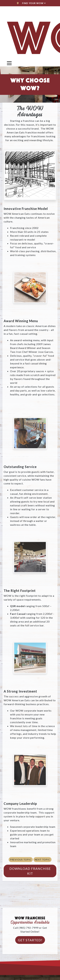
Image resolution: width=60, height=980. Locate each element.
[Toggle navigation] (9, 63)
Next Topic (42, 860)
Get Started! (30, 940)
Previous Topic (21, 860)
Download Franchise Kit (30, 871)
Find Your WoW (31, 3)
